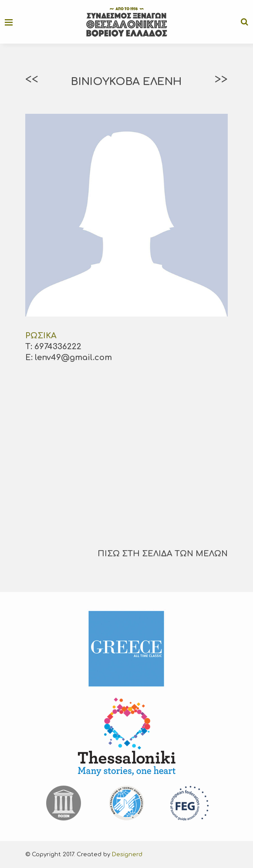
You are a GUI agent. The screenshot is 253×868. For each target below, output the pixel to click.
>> (221, 79)
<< (32, 79)
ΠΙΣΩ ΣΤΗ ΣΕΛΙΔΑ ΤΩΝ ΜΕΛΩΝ (163, 554)
